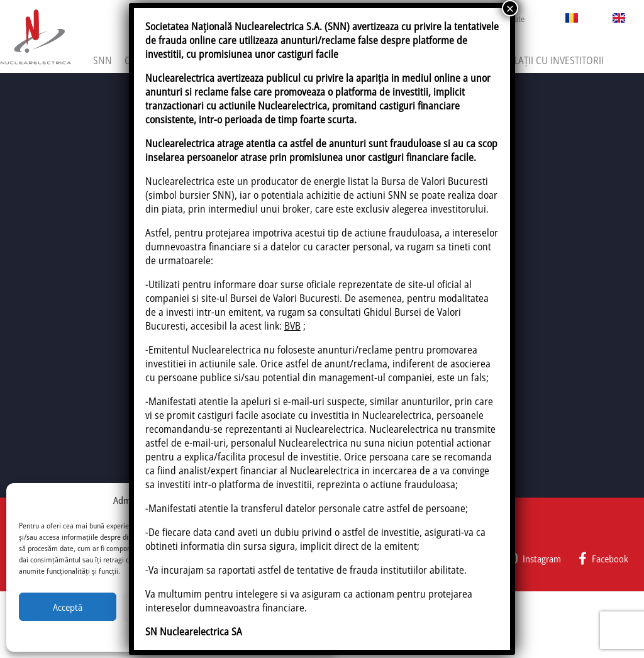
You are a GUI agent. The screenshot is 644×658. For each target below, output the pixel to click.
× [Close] (510, 8)
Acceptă (68, 607)
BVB (292, 326)
